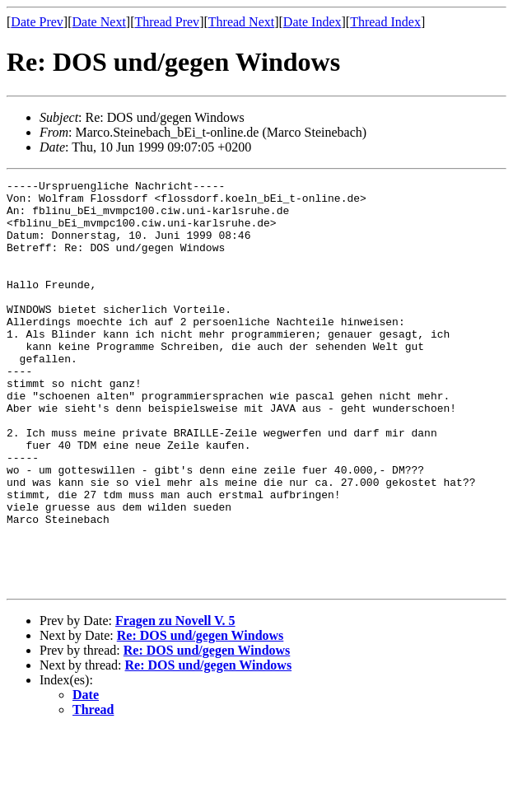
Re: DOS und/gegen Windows (201, 717)
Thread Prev (167, 22)
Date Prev (37, 22)
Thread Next (241, 22)
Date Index (312, 22)
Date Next (99, 22)
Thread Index (385, 22)
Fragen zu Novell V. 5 (175, 702)
